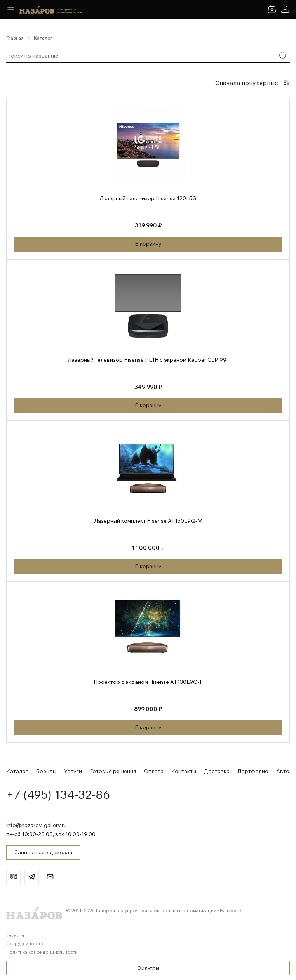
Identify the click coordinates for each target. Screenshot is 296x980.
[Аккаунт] (285, 9)
